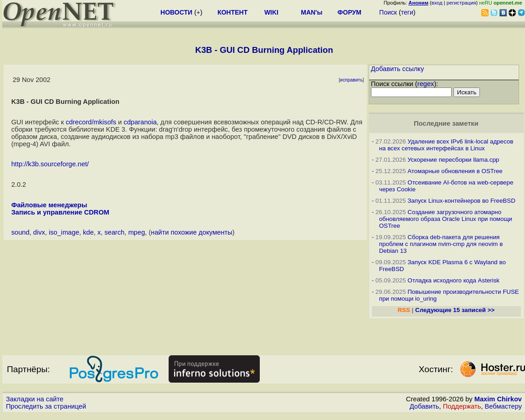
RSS (404, 310)
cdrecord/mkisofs (91, 122)
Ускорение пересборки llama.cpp (453, 160)
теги (407, 12)
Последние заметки (446, 123)
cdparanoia (140, 122)
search (114, 232)
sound (21, 232)
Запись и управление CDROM (60, 212)
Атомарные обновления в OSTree (455, 171)
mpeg (136, 232)
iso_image (64, 232)
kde (88, 232)
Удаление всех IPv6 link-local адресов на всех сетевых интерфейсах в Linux (446, 145)
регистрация (461, 3)
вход (437, 3)
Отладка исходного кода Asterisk (453, 280)
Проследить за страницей (46, 406)
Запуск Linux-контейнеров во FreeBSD (461, 201)
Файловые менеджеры (49, 205)
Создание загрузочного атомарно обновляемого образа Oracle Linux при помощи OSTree (446, 219)
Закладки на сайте (35, 399)
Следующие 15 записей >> (455, 310)
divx (39, 232)
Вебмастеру (503, 406)
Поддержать (462, 406)
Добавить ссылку (398, 69)
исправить (351, 80)
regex (426, 84)
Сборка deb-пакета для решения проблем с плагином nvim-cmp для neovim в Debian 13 (441, 244)
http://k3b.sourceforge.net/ (50, 164)
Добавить (425, 406)
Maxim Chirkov (498, 399)
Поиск (388, 12)
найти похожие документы (192, 232)
